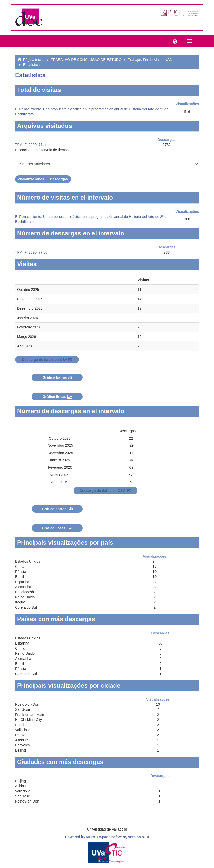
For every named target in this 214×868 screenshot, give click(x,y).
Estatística (32, 65)
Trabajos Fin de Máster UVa (150, 60)
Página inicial (34, 60)
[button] (174, 41)
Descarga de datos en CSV (47, 360)
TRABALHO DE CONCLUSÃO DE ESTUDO (86, 60)
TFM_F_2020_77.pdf (32, 145)
